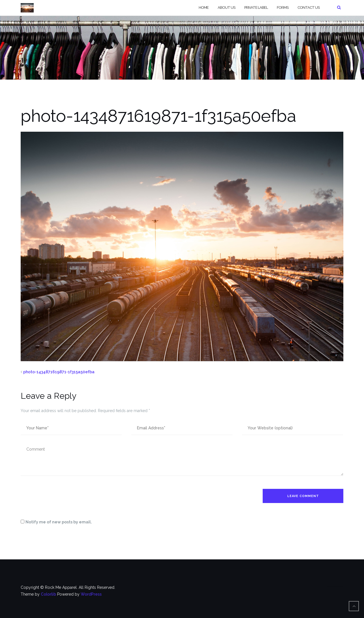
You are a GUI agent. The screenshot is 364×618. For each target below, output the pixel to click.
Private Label (256, 8)
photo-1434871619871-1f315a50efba (59, 372)
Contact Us (309, 8)
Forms (283, 8)
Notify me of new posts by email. (59, 522)
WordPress (91, 594)
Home (204, 8)
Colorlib (48, 594)
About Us (226, 8)
